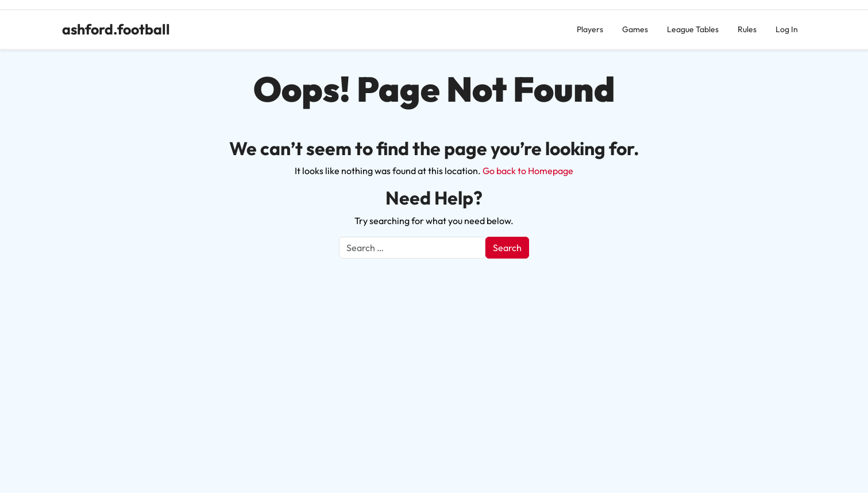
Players (590, 29)
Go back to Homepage (528, 171)
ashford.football (116, 29)
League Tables (693, 29)
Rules (747, 29)
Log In (787, 29)
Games (635, 29)
